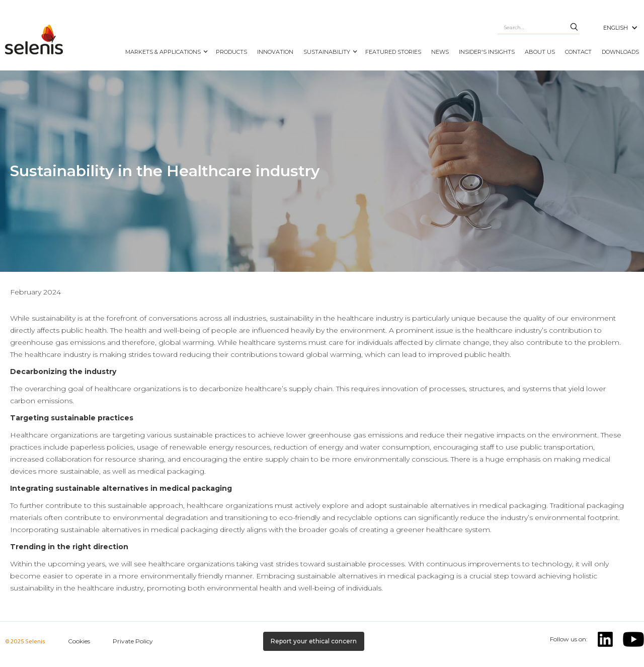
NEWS (440, 52)
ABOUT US (540, 52)
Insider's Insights (487, 52)
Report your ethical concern (314, 641)
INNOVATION (275, 52)
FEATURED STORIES (393, 52)
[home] (60, 41)
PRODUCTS (231, 52)
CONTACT (578, 52)
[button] (166, 47)
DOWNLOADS (620, 52)
